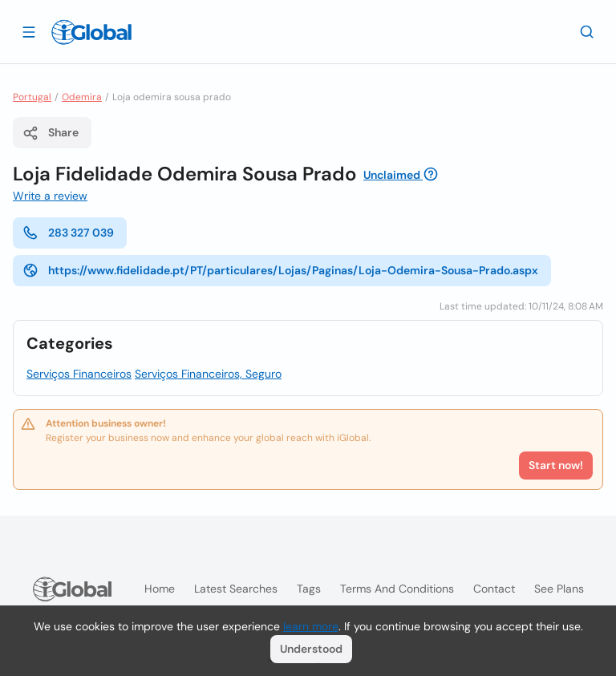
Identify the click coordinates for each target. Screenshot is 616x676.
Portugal (32, 97)
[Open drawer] (29, 31)
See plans (559, 589)
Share (51, 133)
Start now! (556, 465)
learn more (311, 626)
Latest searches (236, 589)
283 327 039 (68, 233)
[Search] (587, 31)
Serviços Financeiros (79, 374)
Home (160, 589)
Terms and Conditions (397, 589)
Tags (309, 589)
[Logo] (91, 32)
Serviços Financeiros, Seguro (208, 374)
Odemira (82, 97)
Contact (494, 589)
